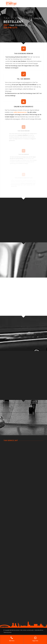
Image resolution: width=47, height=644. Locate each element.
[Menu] (41, 4)
